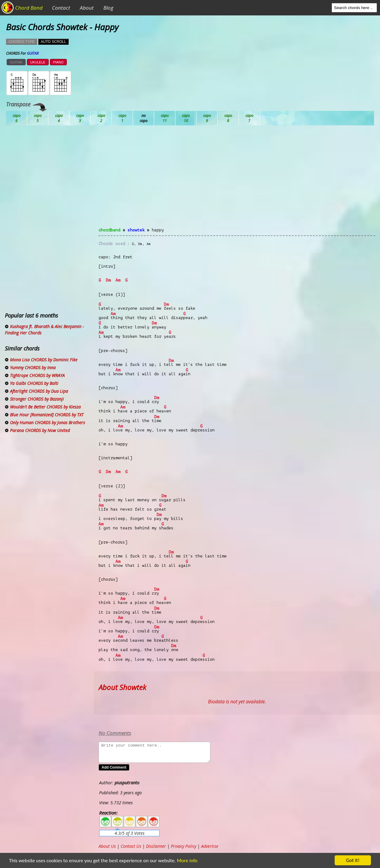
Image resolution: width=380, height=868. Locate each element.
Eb (165, 118)
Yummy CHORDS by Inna (33, 368)
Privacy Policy (184, 846)
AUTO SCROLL (53, 42)
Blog (108, 8)
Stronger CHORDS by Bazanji (37, 399)
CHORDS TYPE (21, 42)
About (87, 8)
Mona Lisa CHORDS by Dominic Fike (44, 360)
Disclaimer (156, 846)
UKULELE (38, 62)
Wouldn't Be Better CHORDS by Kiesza (45, 407)
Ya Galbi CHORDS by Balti (34, 383)
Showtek (136, 230)
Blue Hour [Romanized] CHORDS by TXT (47, 415)
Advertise (210, 846)
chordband (109, 230)
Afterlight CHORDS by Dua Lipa (39, 391)
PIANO (58, 62)
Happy (158, 230)
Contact (61, 8)
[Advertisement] (237, 180)
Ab (17, 118)
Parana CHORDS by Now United (40, 430)
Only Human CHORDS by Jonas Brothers (47, 423)
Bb (59, 118)
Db (122, 118)
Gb (228, 118)
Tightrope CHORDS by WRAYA (37, 375)
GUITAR (16, 62)
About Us (107, 846)
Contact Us (131, 846)
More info (186, 861)
